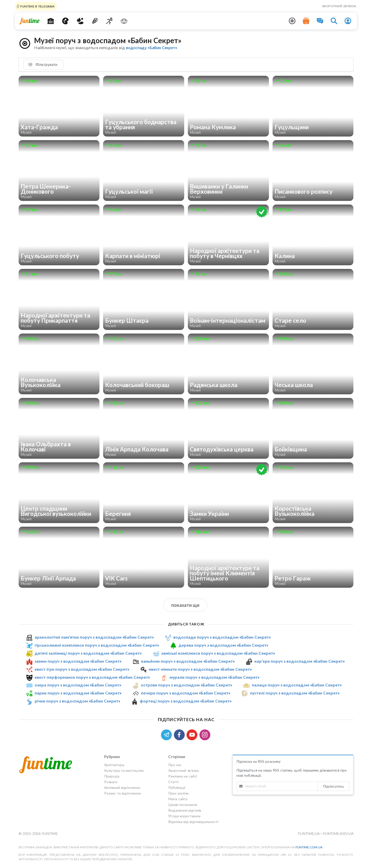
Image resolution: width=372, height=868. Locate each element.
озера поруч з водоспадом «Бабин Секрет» (78, 685)
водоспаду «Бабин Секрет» (152, 47)
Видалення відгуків (185, 810)
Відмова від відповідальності (193, 822)
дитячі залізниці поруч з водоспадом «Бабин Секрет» (88, 653)
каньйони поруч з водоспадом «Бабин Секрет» (188, 661)
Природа (112, 776)
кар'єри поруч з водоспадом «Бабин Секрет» (300, 661)
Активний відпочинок (122, 787)
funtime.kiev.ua (338, 833)
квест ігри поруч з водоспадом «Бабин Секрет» (82, 669)
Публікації (177, 787)
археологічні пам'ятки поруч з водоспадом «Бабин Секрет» (94, 637)
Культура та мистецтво (124, 770)
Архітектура (114, 765)
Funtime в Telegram (37, 6)
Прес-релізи (178, 793)
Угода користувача (184, 816)
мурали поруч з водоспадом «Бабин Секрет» (214, 677)
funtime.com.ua (309, 847)
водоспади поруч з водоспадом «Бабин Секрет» (222, 637)
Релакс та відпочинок (122, 793)
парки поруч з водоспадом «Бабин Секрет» (78, 693)
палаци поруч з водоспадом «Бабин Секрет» (297, 685)
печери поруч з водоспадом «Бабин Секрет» (186, 693)
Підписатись (334, 786)
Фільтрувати (43, 64)
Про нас (175, 765)
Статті (173, 782)
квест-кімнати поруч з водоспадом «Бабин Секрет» (200, 669)
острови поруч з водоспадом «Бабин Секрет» (186, 685)
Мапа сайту (178, 799)
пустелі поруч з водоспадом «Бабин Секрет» (295, 693)
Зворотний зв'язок (339, 6)
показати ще (185, 605)
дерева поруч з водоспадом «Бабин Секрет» (223, 645)
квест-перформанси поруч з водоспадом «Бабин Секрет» (92, 677)
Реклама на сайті (183, 776)
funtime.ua (309, 833)
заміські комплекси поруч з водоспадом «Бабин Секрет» (218, 653)
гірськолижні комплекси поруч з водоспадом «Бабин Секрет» (97, 645)
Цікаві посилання (183, 805)
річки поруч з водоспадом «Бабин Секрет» (77, 701)
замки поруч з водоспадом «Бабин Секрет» (78, 661)
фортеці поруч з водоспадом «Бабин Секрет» (186, 701)
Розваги (111, 782)
